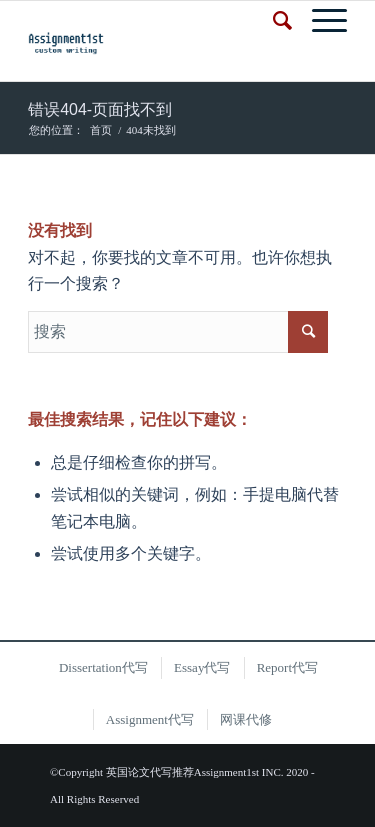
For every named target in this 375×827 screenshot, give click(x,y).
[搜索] (272, 21)
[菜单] (319, 21)
